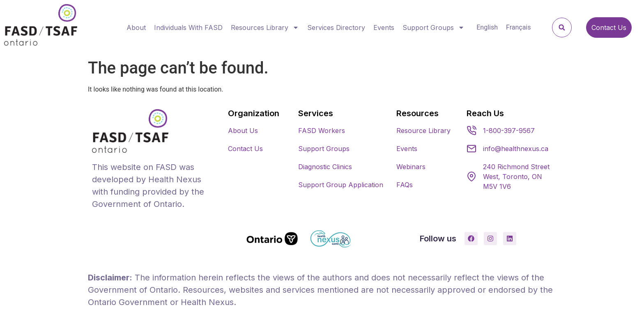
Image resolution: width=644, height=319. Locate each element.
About (136, 28)
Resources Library (265, 28)
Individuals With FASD (188, 28)
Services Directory (336, 28)
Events (384, 28)
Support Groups (434, 28)
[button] (562, 28)
